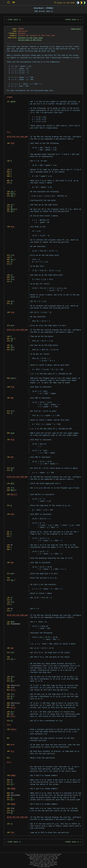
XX (12, 326)
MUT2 (13, 514)
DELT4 (13, 194)
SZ (12, 205)
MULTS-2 (14, 495)
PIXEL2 (13, 729)
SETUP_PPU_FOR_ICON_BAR (17, 137)
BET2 (13, 490)
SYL (12, 260)
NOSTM (13, 102)
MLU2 (13, 312)
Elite (64, 3)
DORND (13, 776)
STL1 (13, 751)
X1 (12, 304)
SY (12, 697)
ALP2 (13, 378)
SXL (12, 339)
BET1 (13, 484)
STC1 (13, 833)
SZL (12, 192)
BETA (13, 622)
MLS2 (13, 440)
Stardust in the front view (30, 38)
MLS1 (13, 387)
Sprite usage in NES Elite (30, 40)
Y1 (12, 275)
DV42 (13, 143)
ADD (12, 398)
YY (12, 255)
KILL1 (13, 690)
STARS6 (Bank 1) (72, 20)
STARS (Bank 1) (14, 20)
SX (12, 301)
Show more (76, 29)
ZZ (12, 207)
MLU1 (13, 227)
